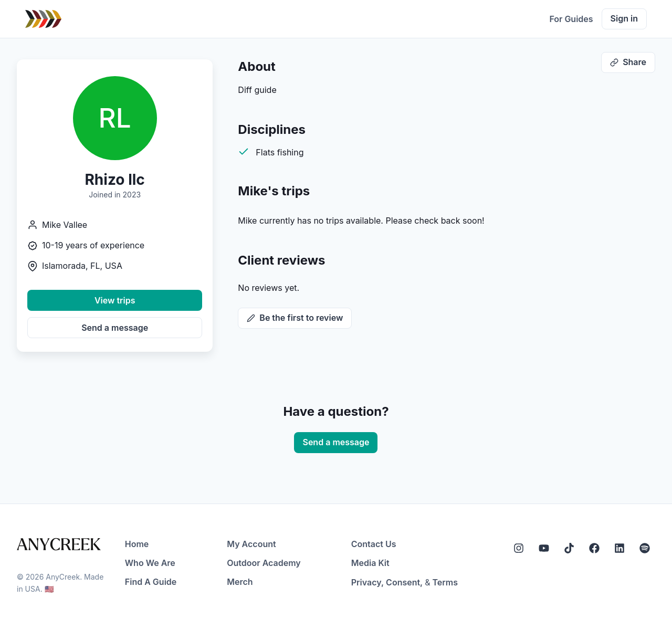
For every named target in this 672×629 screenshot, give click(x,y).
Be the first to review (295, 318)
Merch (240, 582)
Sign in (624, 18)
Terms (445, 582)
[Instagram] (519, 548)
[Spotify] (645, 548)
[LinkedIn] (619, 548)
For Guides (571, 19)
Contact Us (374, 544)
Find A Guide (151, 582)
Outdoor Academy (264, 563)
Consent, (404, 582)
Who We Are (150, 563)
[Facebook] (594, 548)
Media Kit (370, 563)
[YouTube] (544, 548)
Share (628, 62)
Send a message (115, 328)
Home (137, 544)
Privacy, (367, 582)
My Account (251, 544)
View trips (115, 300)
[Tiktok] (569, 548)
